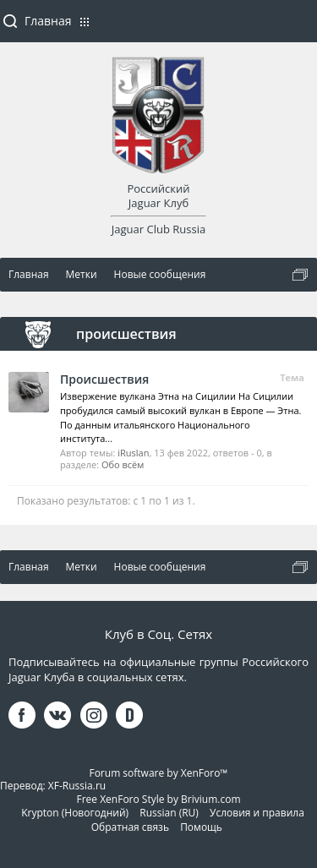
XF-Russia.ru (77, 786)
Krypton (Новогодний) (75, 813)
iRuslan (133, 453)
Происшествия (104, 379)
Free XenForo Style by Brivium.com (158, 799)
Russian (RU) (169, 813)
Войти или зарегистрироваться (296, 28)
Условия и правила (257, 813)
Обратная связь (130, 827)
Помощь (201, 827)
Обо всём (123, 464)
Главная (48, 21)
